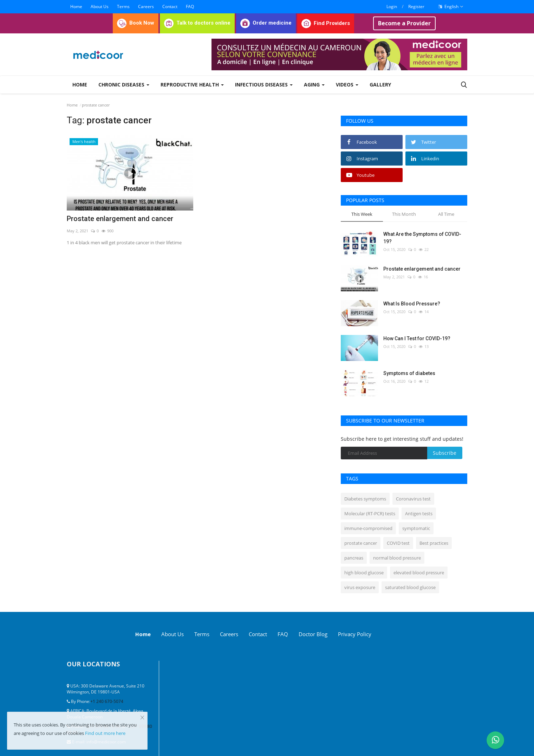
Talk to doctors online (197, 23)
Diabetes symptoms (365, 499)
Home (76, 7)
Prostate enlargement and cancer (120, 219)
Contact (170, 7)
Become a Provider (404, 23)
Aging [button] (314, 85)
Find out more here (105, 733)
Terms (123, 7)
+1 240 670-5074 (107, 701)
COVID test (398, 543)
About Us (100, 7)
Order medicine (266, 23)
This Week (362, 214)
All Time (446, 214)
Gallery (380, 85)
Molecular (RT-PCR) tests (370, 513)
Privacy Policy (386, 634)
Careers (146, 7)
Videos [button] (347, 85)
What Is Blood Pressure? (412, 304)
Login (392, 7)
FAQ (190, 7)
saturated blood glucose (410, 587)
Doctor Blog (338, 634)
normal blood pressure (397, 558)
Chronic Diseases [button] (124, 85)
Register (416, 7)
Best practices (434, 543)
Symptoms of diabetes (409, 373)
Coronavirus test (413, 499)
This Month (404, 214)
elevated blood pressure (419, 573)
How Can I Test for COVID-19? (417, 338)
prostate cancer (361, 543)
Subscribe (445, 453)
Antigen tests (419, 513)
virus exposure (360, 587)
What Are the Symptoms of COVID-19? (422, 238)
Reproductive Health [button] (192, 85)
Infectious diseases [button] (264, 85)
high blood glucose (364, 573)
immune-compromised (368, 528)
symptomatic (416, 528)
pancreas (354, 558)
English (451, 7)
